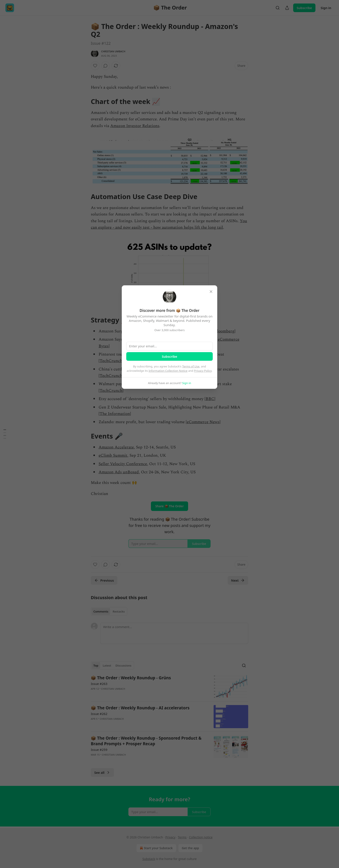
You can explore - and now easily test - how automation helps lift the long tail (169, 224)
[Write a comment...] (174, 633)
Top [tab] (96, 665)
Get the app (190, 848)
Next (238, 580)
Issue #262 (99, 714)
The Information (115, 414)
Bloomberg (224, 331)
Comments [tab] (101, 611)
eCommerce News (203, 422)
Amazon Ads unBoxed (119, 472)
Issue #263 (99, 684)
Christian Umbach (113, 51)
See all (102, 772)
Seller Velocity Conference (123, 464)
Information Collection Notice (168, 371)
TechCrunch (111, 361)
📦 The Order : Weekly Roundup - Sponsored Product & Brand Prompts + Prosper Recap (146, 741)
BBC (210, 399)
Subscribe (304, 8)
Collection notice (201, 837)
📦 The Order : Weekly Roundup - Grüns (131, 678)
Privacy (170, 837)
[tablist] (109, 611)
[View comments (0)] (106, 66)
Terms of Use (191, 366)
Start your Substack (156, 848)
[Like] (95, 66)
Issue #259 (99, 750)
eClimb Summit (113, 456)
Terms (182, 837)
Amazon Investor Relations (135, 126)
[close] (211, 292)
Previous (104, 580)
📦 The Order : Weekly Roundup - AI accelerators (140, 708)
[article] (169, 687)
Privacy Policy (203, 371)
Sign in (326, 8)
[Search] (278, 8)
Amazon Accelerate (116, 447)
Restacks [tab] (119, 611)
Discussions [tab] (123, 665)
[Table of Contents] (5, 434)
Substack (149, 859)
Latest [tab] (107, 665)
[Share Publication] (287, 8)
